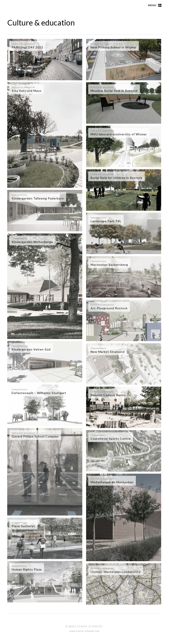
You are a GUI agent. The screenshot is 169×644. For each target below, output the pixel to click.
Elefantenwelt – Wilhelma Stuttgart (39, 393)
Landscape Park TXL (106, 221)
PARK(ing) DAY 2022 (27, 47)
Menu (152, 5)
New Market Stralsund (108, 352)
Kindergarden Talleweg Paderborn (38, 198)
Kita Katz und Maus (27, 91)
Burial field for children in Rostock (116, 178)
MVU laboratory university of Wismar (119, 134)
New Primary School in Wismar (114, 47)
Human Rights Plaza (27, 569)
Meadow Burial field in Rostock (114, 91)
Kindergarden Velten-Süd (31, 349)
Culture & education (23, 44)
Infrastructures (100, 44)
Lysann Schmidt (89, 626)
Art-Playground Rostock (109, 308)
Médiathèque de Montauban (112, 482)
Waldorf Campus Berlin (108, 395)
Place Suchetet (23, 526)
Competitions (20, 195)
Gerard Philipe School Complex (35, 436)
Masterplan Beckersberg (109, 265)
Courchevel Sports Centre (111, 439)
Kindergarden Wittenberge (32, 242)
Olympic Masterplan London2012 (116, 572)
